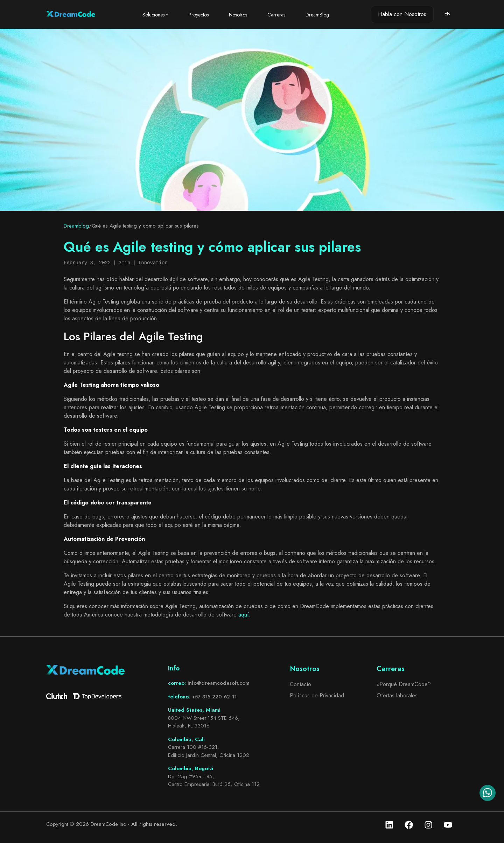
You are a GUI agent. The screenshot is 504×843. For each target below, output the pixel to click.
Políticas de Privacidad (317, 695)
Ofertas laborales (397, 695)
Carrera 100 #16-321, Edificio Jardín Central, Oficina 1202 (209, 751)
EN (447, 14)
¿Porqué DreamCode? (404, 684)
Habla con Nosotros (402, 14)
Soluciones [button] (153, 15)
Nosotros (238, 15)
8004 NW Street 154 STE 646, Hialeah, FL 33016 (204, 722)
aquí (244, 615)
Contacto (300, 684)
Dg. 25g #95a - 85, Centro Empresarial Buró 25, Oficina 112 (214, 781)
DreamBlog (317, 15)
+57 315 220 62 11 (214, 697)
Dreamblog (76, 226)
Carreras (276, 15)
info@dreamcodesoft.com (219, 683)
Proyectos (199, 15)
